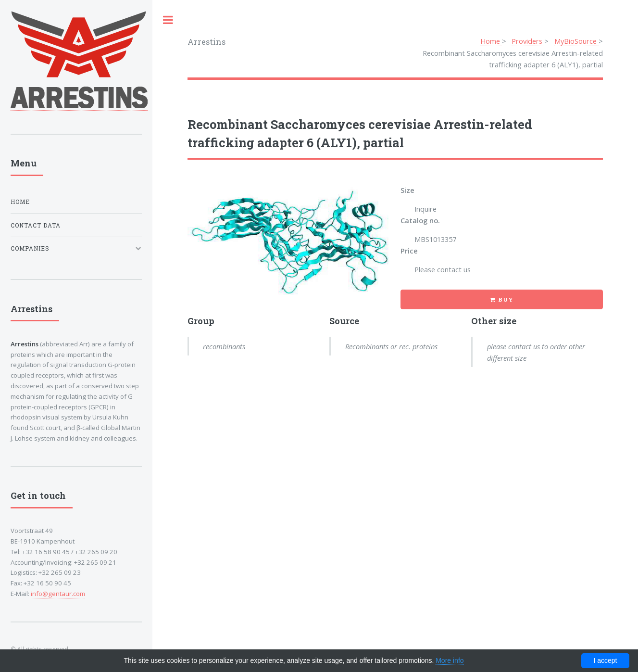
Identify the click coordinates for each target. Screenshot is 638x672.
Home (491, 41)
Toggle (168, 20)
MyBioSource (576, 41)
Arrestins (206, 42)
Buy (506, 299)
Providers (528, 41)
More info (450, 660)
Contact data (36, 225)
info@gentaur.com (58, 594)
